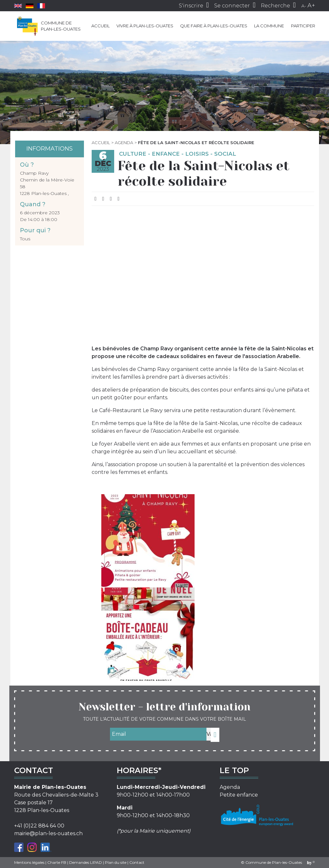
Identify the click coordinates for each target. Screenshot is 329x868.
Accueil (101, 26)
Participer (303, 26)
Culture (133, 154)
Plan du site (116, 862)
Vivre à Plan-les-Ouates (145, 26)
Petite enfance (239, 795)
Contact (137, 862)
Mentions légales (29, 862)
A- (304, 6)
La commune (269, 26)
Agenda (124, 143)
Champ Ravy (34, 173)
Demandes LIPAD (86, 862)
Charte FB (57, 862)
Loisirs (197, 154)
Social (225, 154)
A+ (311, 5)
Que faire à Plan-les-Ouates (214, 26)
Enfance (166, 154)
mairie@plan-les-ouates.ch (48, 833)
